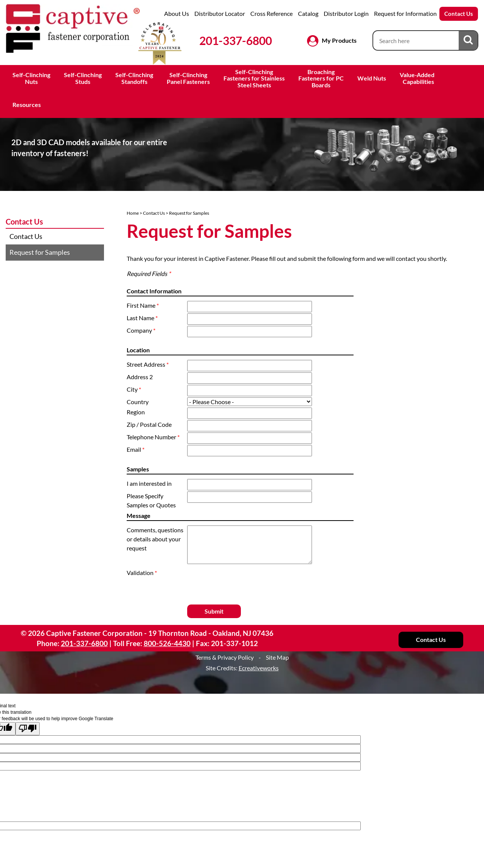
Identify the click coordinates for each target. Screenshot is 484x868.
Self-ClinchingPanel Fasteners (188, 78)
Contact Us (459, 14)
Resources (27, 105)
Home (133, 213)
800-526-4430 (167, 643)
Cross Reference (271, 13)
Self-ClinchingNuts (31, 78)
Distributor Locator (220, 13)
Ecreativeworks (259, 668)
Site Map (277, 657)
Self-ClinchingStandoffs (134, 78)
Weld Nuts (372, 78)
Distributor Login (346, 13)
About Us (177, 13)
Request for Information (405, 13)
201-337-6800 (236, 40)
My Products (339, 40)
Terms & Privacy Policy (225, 657)
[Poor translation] (28, 729)
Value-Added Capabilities (418, 78)
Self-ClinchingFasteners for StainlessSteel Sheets (254, 78)
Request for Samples (40, 252)
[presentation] (231, 580)
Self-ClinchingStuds (83, 78)
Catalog (308, 13)
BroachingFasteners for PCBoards (321, 78)
